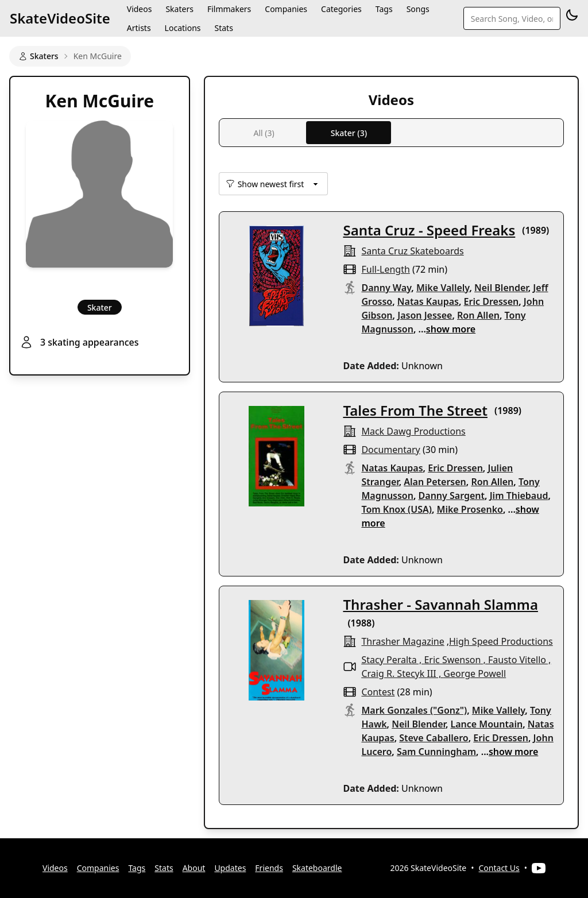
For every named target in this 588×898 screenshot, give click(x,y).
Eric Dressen (492, 301)
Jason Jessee (425, 315)
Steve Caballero (434, 738)
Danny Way (386, 288)
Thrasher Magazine (403, 641)
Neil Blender (501, 288)
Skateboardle (317, 868)
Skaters (38, 56)
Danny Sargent (452, 496)
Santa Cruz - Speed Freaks (429, 230)
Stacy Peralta (389, 660)
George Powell (475, 674)
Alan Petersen (435, 482)
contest (378, 692)
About (194, 868)
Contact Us (499, 868)
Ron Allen (478, 315)
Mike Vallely (443, 288)
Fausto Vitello (517, 660)
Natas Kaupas (428, 301)
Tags (137, 868)
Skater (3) (349, 133)
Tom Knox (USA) (396, 509)
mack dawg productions (413, 431)
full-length (385, 269)
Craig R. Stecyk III (399, 674)
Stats (223, 28)
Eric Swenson (452, 660)
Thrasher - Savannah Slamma (440, 604)
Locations (183, 28)
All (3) (264, 133)
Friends (269, 868)
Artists (139, 28)
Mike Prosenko (470, 509)
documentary (390, 450)
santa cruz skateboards (412, 251)
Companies (98, 868)
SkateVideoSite (60, 18)
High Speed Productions (501, 641)
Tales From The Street (415, 410)
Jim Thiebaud (519, 496)
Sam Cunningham (436, 752)
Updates (230, 868)
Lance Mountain (487, 724)
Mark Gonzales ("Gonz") (414, 710)
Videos (55, 868)
